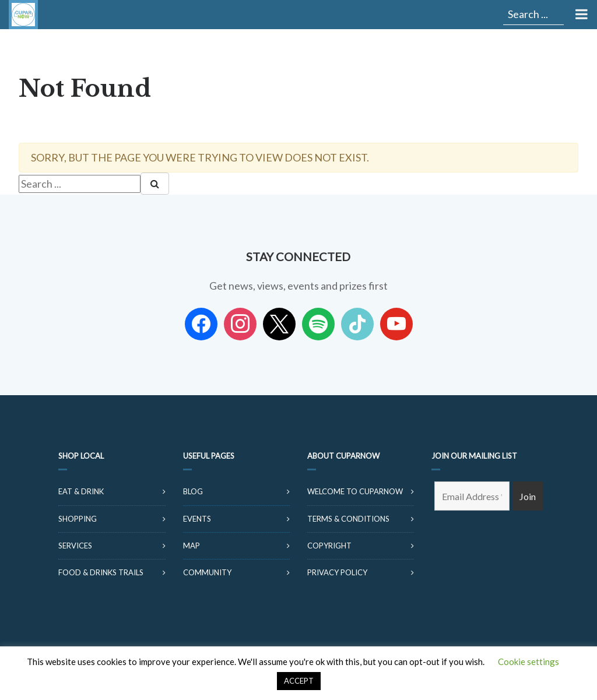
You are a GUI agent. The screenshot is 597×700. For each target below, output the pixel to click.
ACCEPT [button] (299, 681)
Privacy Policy (337, 572)
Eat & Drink (81, 491)
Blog (193, 491)
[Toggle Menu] (580, 15)
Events (197, 519)
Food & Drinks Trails (101, 572)
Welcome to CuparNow (355, 491)
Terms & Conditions (348, 519)
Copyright (329, 546)
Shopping (78, 519)
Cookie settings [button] (528, 662)
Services (75, 546)
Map (192, 546)
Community (207, 572)
